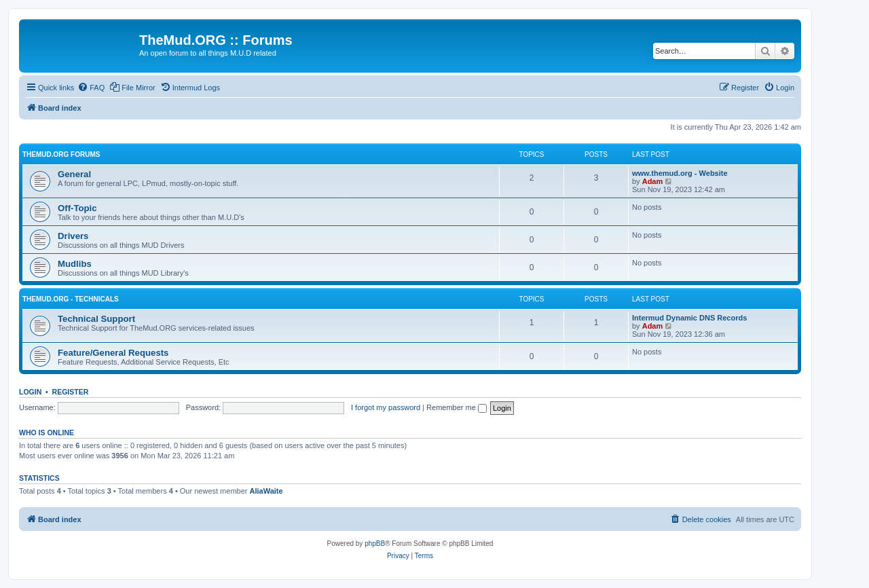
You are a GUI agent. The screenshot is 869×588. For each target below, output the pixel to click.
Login (30, 392)
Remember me (457, 407)
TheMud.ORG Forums (61, 154)
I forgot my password (386, 407)
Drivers (73, 236)
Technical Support (96, 319)
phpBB (375, 544)
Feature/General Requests (113, 353)
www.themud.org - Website (680, 173)
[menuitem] (91, 88)
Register (71, 392)
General (74, 174)
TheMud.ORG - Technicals (71, 299)
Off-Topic (77, 208)
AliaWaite (266, 491)
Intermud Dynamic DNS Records (689, 318)
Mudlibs (75, 264)
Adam (653, 181)
